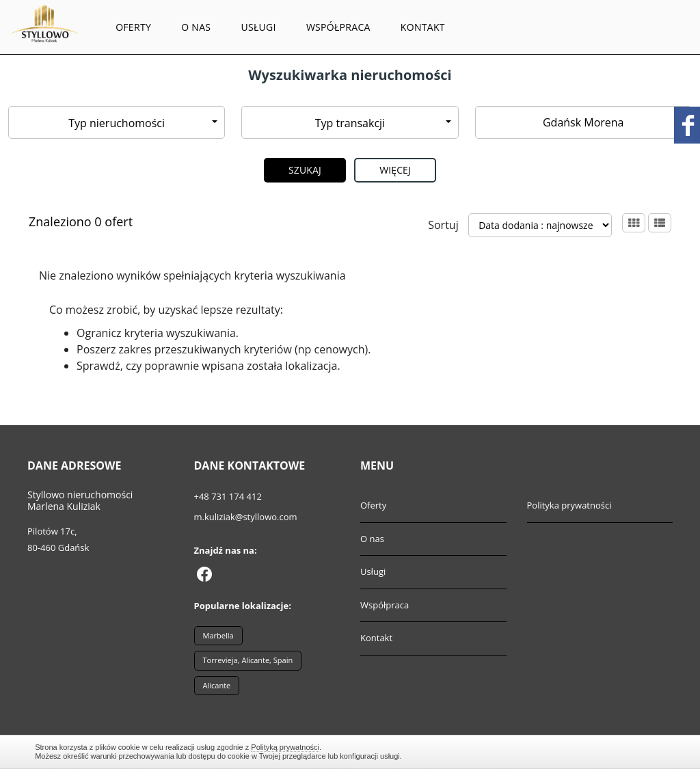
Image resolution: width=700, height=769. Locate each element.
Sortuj (443, 225)
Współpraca (338, 27)
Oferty (133, 27)
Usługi (258, 27)
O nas (196, 27)
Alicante (217, 685)
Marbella (218, 635)
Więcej (395, 170)
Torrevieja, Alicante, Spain (248, 660)
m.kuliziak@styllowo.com (246, 517)
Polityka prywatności (569, 505)
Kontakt (423, 27)
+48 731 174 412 (228, 496)
